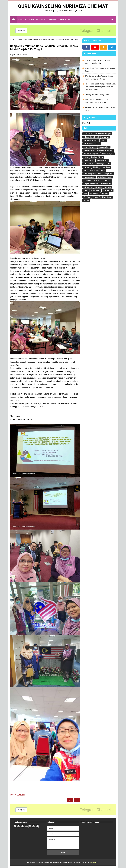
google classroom (90, 147)
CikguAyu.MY (94, 862)
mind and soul (105, 167)
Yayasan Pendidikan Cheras (102, 197)
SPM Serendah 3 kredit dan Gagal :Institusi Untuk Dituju (97, 62)
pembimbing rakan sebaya (93, 174)
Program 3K (107, 180)
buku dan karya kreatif (91, 137)
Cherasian (105, 137)
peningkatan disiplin (105, 177)
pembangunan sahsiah (97, 170)
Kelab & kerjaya (102, 160)
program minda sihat (91, 184)
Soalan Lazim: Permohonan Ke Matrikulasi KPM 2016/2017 (96, 101)
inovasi (86, 157)
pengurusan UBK (89, 177)
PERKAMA (87, 180)
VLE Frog (87, 197)
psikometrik (88, 187)
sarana (86, 190)
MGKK (95, 167)
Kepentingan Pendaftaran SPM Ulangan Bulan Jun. (100, 70)
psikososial (99, 187)
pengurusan (108, 174)
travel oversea (95, 194)
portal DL (97, 180)
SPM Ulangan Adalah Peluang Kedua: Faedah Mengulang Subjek (99, 77)
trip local (105, 194)
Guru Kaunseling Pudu (105, 150)
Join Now (21, 31)
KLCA (108, 164)
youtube (86, 200)
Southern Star (108, 190)
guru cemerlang (104, 147)
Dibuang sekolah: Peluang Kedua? (97, 95)
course (25, 55)
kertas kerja (100, 164)
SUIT (85, 194)
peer (85, 170)
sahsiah (108, 187)
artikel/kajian (88, 134)
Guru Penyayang (108, 154)
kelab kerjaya (88, 164)
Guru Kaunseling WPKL (92, 154)
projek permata (106, 184)
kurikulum (87, 167)
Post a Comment (18, 795)
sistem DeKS (96, 190)
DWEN (98, 144)
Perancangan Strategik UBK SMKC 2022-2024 (100, 109)
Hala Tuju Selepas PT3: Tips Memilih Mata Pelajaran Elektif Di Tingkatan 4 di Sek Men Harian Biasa (100, 87)
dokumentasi (88, 144)
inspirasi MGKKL (97, 157)
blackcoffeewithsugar (103, 134)
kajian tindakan (89, 160)
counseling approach (91, 140)
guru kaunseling (89, 150)
